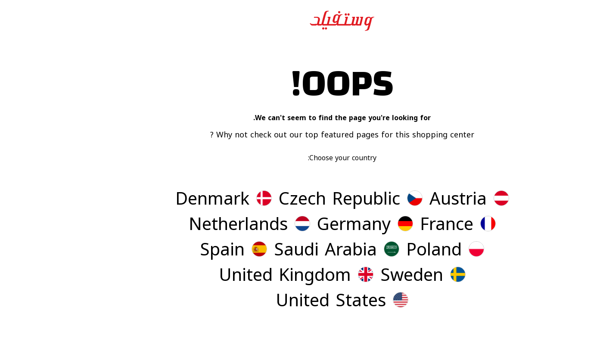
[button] (426, 200)
